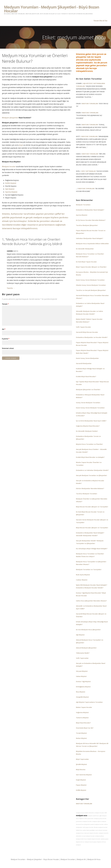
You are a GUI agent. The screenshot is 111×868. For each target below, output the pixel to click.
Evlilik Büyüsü (81, 790)
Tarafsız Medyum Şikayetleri (87, 225)
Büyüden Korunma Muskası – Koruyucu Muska (91, 753)
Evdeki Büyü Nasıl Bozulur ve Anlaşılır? (90, 457)
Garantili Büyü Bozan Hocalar (87, 332)
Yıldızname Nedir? (83, 653)
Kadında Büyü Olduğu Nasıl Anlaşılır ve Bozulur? (90, 370)
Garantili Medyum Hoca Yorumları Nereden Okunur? (92, 297)
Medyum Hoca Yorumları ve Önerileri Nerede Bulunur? (90, 255)
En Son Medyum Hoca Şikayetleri (88, 630)
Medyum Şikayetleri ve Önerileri (88, 389)
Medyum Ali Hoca (94, 859)
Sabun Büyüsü (81, 676)
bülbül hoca (79, 830)
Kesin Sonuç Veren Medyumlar (87, 358)
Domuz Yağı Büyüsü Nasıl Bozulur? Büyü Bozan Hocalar (91, 594)
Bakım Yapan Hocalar (84, 707)
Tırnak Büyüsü (81, 733)
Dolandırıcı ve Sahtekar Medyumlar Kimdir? (92, 470)
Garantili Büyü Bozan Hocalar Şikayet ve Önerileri (91, 615)
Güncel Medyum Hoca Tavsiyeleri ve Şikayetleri (90, 641)
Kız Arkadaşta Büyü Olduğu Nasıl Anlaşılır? (92, 549)
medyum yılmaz (99, 836)
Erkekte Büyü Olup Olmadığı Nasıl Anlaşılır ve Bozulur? (92, 414)
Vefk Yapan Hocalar (83, 327)
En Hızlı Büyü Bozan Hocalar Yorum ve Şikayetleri (90, 513)
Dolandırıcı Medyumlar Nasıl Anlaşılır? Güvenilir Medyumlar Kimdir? (90, 534)
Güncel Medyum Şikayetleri (86, 648)
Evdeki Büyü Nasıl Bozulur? (86, 376)
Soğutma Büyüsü (82, 712)
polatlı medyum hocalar (97, 824)
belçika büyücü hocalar (94, 839)
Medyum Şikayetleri (10, 118)
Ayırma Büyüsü (82, 215)
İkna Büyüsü (81, 692)
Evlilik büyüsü (11, 183)
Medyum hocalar (9, 167)
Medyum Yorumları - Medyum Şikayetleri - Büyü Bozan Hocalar (52, 9)
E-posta (6, 339)
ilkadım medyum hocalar (101, 827)
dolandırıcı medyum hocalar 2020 (98, 813)
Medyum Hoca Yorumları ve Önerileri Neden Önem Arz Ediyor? (90, 555)
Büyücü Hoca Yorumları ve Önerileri (89, 444)
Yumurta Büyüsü (82, 718)
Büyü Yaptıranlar (82, 759)
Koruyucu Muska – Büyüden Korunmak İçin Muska (92, 273)
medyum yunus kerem (100, 819)
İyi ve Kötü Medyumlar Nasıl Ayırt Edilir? (91, 421)
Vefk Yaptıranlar (88, 171)
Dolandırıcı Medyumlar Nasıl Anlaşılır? (90, 210)
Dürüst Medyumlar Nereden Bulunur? (90, 488)
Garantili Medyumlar (84, 363)
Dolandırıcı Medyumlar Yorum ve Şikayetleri (88, 438)
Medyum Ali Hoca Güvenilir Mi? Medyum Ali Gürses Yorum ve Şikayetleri (92, 745)
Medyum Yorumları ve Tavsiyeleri (89, 569)
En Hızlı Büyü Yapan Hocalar (86, 262)
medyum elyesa (97, 821)
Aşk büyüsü (10, 189)
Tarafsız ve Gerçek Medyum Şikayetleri (91, 290)
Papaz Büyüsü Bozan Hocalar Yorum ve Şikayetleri (91, 232)
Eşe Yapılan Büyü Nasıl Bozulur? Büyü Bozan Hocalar (92, 383)
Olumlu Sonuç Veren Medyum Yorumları (91, 285)
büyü (21, 145)
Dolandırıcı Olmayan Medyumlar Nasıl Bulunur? (90, 396)
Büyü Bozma (81, 769)
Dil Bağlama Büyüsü (83, 687)
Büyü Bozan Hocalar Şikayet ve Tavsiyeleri (92, 507)
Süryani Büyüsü (82, 671)
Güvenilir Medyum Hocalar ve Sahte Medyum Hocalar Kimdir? (89, 313)
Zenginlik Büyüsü (82, 697)
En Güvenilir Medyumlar (85, 249)
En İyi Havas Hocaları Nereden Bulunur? (91, 220)
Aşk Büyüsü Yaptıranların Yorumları (90, 85)
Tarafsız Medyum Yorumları (87, 494)
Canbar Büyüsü (82, 580)
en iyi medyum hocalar (88, 836)
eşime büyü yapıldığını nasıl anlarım (93, 830)
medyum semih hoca (93, 816)
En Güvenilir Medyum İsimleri (87, 431)
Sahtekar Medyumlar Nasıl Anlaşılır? (90, 238)
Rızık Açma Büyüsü (83, 575)
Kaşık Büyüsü (81, 780)
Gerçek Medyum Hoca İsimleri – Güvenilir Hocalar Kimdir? (91, 451)
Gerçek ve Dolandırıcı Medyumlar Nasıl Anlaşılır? (91, 665)
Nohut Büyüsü (81, 738)
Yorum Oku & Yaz (100, 21)
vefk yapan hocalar (88, 827)
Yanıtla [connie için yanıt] (10, 288)
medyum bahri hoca (81, 839)
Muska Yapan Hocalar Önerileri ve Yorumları (89, 464)
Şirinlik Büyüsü (81, 764)
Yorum (5, 304)
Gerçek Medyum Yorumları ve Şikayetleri (91, 475)
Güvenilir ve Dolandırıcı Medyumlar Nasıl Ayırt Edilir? (91, 607)
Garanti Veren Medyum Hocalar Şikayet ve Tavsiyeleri (92, 521)
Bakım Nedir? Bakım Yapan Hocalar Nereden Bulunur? (89, 320)
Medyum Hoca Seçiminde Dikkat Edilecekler (92, 244)
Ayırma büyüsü (11, 192)
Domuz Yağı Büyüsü (83, 681)
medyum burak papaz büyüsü (93, 842)
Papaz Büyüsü (81, 785)
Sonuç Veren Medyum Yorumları (88, 403)
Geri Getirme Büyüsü (84, 775)
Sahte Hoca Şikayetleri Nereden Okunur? (91, 601)
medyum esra (82, 815)
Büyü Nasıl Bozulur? (83, 723)
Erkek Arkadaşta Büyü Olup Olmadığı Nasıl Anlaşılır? (92, 623)
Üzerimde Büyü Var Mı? (85, 728)
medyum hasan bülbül (82, 813)
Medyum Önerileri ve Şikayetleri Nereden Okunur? (92, 500)
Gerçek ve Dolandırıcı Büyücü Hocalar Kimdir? (90, 482)
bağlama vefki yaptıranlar (86, 819)
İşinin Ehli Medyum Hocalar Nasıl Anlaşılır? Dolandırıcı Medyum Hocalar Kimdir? (92, 586)
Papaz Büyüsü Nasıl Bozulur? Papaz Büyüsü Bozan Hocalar (92, 344)
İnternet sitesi (8, 348)
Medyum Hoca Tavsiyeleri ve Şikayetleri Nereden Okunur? (91, 563)
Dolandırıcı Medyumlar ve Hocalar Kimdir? (92, 337)
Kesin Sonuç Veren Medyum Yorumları (90, 280)
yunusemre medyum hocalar (84, 821)
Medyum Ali (81, 859)
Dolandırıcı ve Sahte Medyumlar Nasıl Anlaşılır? (90, 305)
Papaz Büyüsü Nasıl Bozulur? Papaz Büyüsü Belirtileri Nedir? (92, 352)
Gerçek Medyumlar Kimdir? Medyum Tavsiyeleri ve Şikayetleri (90, 542)
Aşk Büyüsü (80, 635)
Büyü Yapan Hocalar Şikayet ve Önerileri (91, 267)
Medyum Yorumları (90, 103)
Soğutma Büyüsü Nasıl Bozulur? (88, 426)
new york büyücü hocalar (91, 833)
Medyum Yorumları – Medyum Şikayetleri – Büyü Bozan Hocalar (35, 859)
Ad (4, 329)
